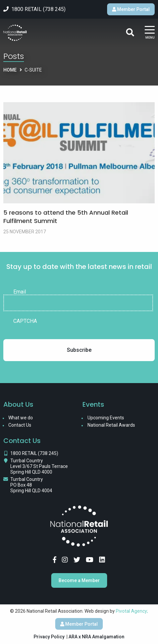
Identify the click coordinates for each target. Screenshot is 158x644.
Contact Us (20, 425)
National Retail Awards (111, 425)
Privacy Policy (49, 637)
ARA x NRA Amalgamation (96, 637)
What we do (21, 418)
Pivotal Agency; (132, 611)
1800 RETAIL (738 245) (34, 453)
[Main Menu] (150, 33)
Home (10, 70)
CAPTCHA (25, 321)
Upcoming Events (106, 418)
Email (20, 292)
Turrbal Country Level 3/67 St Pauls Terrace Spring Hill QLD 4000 (39, 466)
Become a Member (79, 580)
